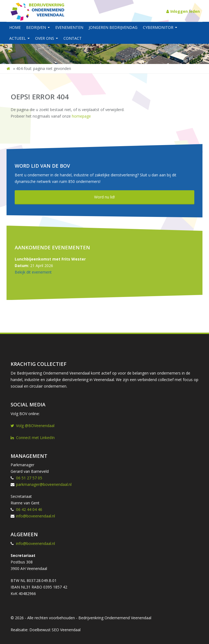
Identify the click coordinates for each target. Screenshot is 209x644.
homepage (81, 116)
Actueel (19, 38)
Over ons (47, 38)
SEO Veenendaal (66, 630)
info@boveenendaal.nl (36, 516)
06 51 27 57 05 (29, 478)
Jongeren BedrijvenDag (113, 27)
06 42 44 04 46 (29, 509)
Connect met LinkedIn (33, 438)
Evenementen (69, 27)
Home (15, 27)
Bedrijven (38, 27)
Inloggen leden (183, 11)
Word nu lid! (104, 197)
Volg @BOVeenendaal (33, 426)
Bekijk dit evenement (33, 272)
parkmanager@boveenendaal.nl (44, 484)
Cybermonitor (160, 27)
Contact (73, 38)
